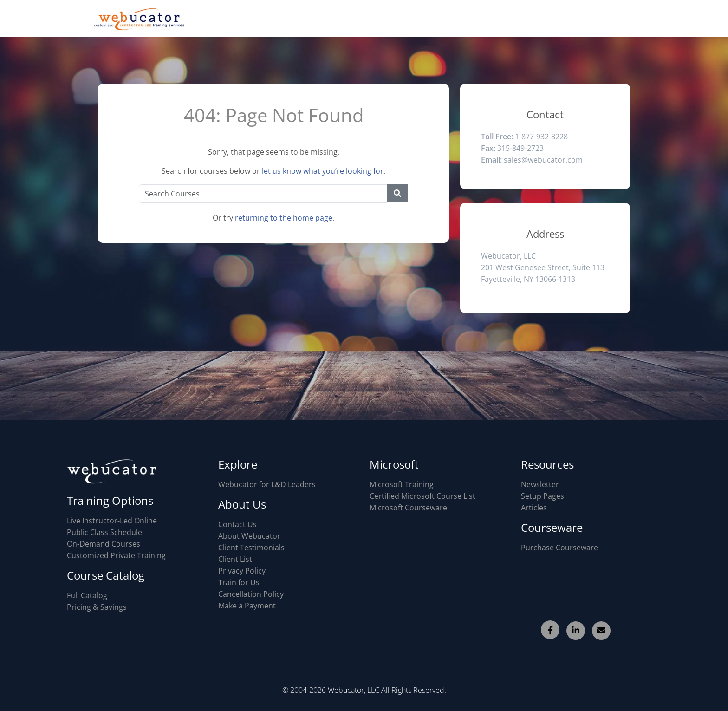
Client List (235, 559)
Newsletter (540, 484)
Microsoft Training (402, 484)
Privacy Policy (242, 571)
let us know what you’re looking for (323, 171)
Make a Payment (247, 606)
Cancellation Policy (251, 594)
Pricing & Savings (97, 607)
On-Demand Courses (104, 544)
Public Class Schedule (104, 532)
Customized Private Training (116, 555)
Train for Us (239, 582)
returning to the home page (284, 218)
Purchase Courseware (559, 548)
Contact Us (237, 524)
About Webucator (249, 536)
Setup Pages (543, 496)
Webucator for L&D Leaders (267, 484)
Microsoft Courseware (408, 508)
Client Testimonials (251, 548)
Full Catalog (87, 595)
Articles (534, 508)
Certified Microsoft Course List (422, 496)
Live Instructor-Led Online (112, 521)
